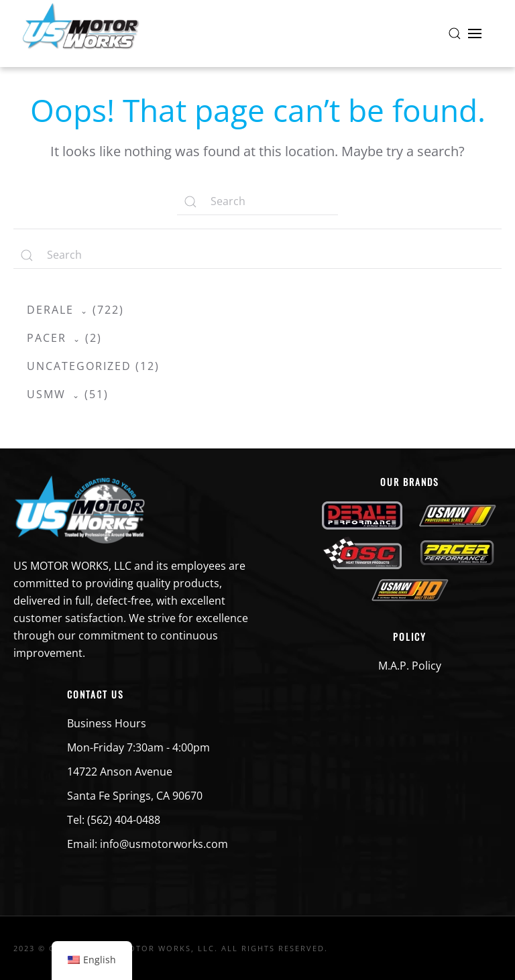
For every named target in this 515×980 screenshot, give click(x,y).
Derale (50, 310)
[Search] (257, 202)
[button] (455, 34)
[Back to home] (80, 34)
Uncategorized (79, 366)
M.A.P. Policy (410, 666)
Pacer (47, 338)
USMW (46, 394)
